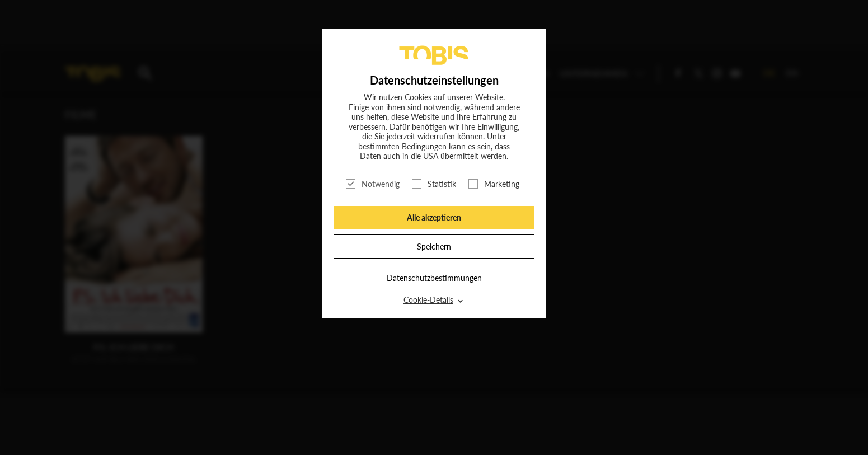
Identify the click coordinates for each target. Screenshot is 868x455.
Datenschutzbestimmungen (434, 278)
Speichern (434, 247)
